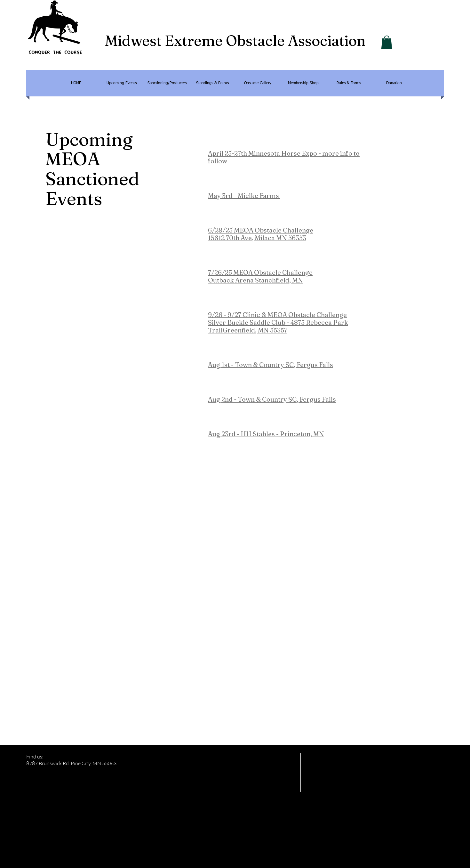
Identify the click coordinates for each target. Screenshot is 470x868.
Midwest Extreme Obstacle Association (235, 41)
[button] (387, 42)
